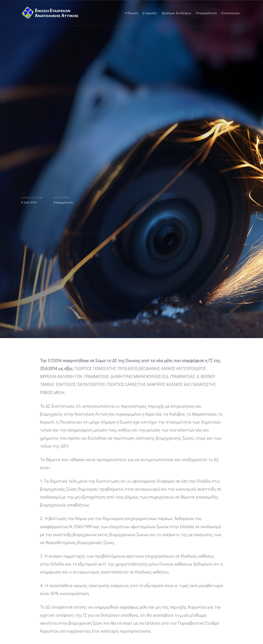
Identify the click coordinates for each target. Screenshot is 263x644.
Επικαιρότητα (63, 203)
